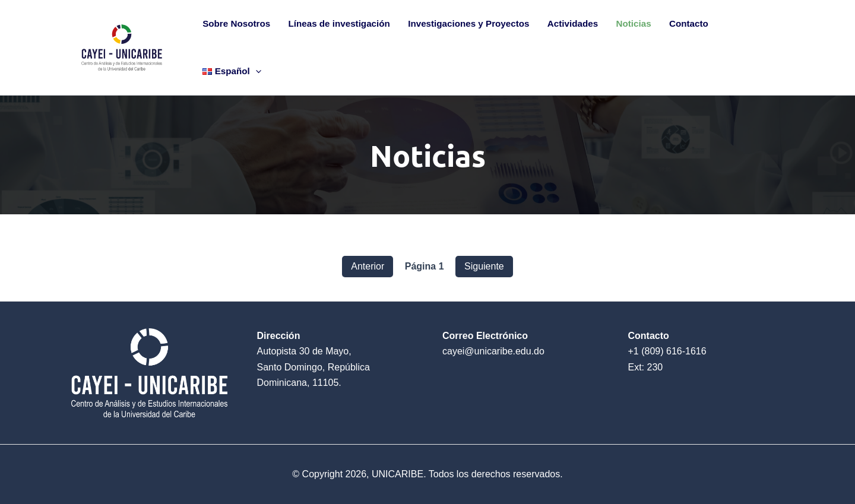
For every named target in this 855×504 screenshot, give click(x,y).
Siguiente (484, 266)
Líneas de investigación (339, 23)
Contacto (689, 23)
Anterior (368, 266)
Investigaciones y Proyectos (468, 23)
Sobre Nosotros (236, 23)
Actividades (573, 23)
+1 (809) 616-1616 (667, 351)
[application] (256, 71)
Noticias (634, 23)
